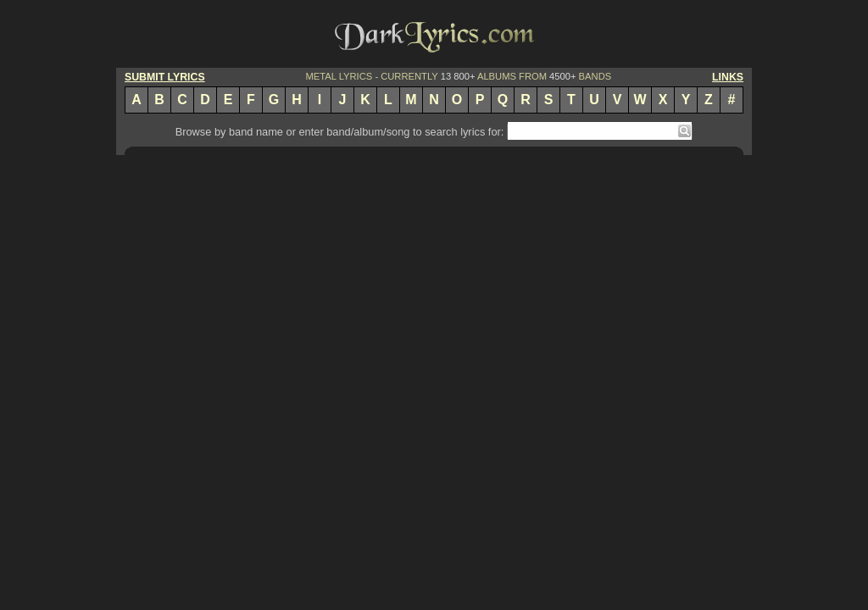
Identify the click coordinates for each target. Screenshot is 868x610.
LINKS (728, 77)
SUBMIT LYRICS (165, 77)
